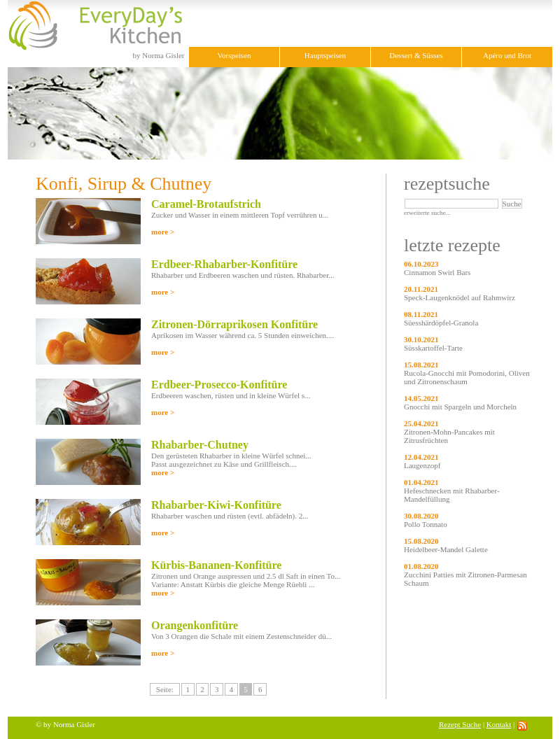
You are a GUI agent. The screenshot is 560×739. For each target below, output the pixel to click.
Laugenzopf (422, 465)
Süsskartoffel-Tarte (433, 348)
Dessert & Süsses (416, 55)
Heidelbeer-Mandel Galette (446, 549)
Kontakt (499, 724)
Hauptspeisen (325, 55)
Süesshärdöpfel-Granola (441, 323)
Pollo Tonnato (426, 524)
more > (163, 232)
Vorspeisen (234, 55)
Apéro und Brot (507, 55)
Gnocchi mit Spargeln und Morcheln (460, 407)
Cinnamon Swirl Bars (437, 272)
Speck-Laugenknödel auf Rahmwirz (460, 297)
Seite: (165, 689)
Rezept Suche (460, 724)
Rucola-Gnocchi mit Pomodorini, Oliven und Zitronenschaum (467, 377)
